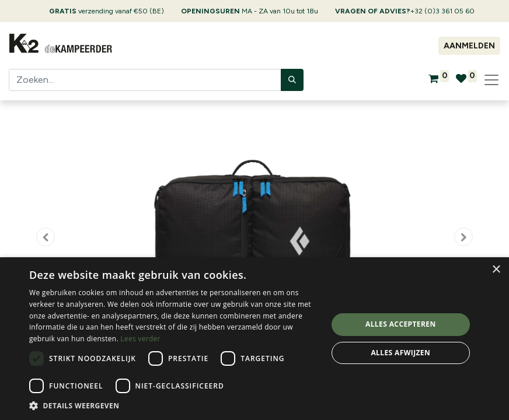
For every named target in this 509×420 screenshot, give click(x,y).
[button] (46, 237)
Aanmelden (469, 46)
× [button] (496, 270)
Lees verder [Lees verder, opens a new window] (140, 339)
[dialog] (254, 339)
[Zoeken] (292, 80)
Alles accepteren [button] (401, 324)
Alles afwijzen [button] (400, 353)
